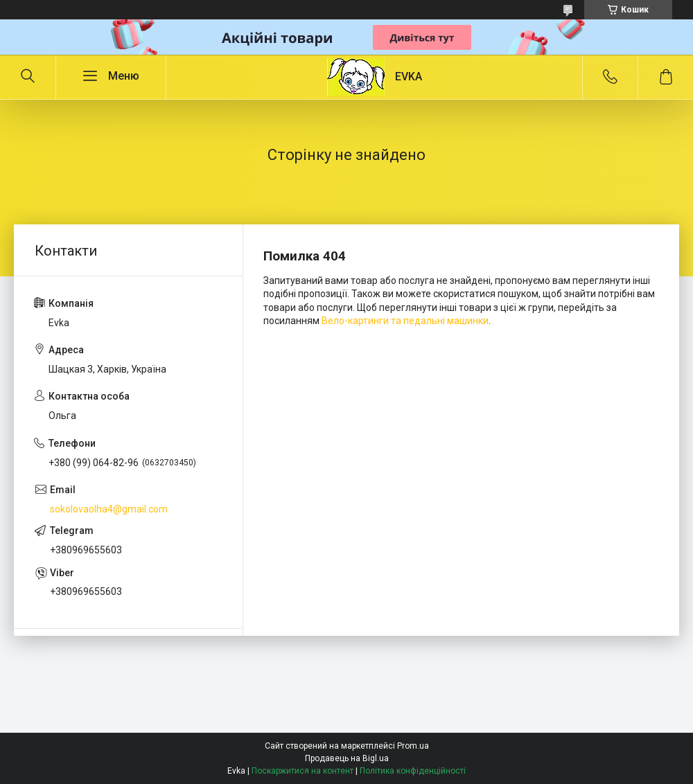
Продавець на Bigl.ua (347, 758)
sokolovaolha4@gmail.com (109, 509)
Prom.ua (413, 746)
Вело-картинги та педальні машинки (405, 321)
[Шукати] (28, 77)
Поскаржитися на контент (302, 771)
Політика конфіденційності (413, 771)
